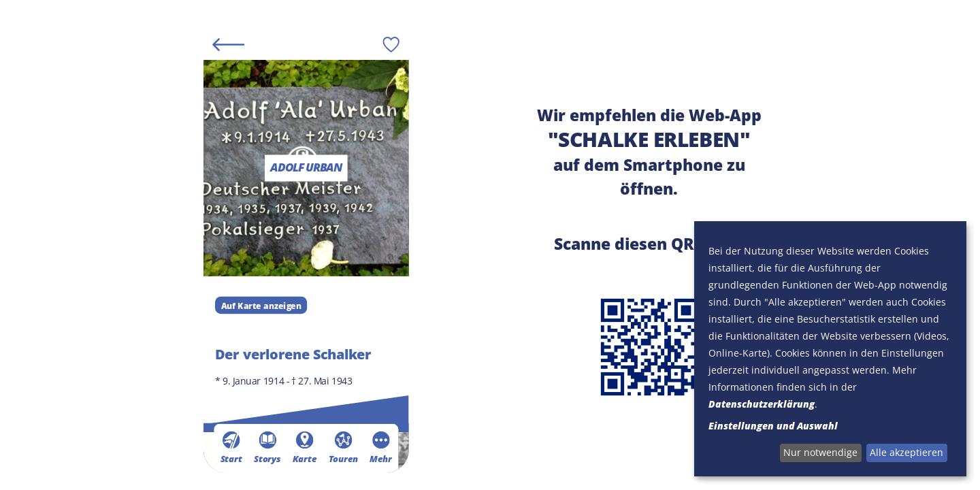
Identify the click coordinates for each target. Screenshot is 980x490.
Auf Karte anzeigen (261, 305)
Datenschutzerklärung (762, 404)
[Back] (228, 44)
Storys (267, 447)
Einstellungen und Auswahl (773, 426)
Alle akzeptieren (906, 452)
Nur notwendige (820, 452)
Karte (304, 447)
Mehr (380, 447)
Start (231, 447)
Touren (343, 447)
